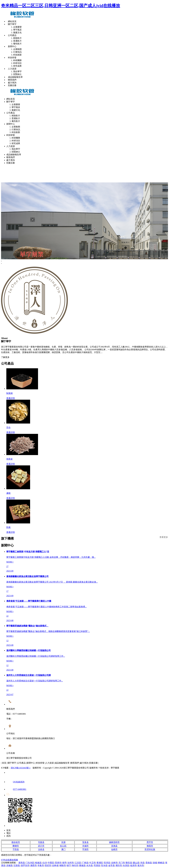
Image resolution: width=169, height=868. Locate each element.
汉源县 (17, 865)
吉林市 (114, 863)
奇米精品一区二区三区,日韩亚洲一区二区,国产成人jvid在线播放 (61, 6)
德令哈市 (16, 842)
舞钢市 (16, 846)
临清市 (133, 865)
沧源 (63, 842)
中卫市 (92, 863)
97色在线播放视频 (10, 860)
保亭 (64, 863)
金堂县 (111, 865)
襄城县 (82, 865)
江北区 (78, 863)
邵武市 (48, 865)
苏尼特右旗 (150, 849)
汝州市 (71, 863)
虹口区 (63, 846)
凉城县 (9, 865)
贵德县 (149, 863)
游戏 (155, 863)
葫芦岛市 (25, 865)
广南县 (85, 863)
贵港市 (58, 863)
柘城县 (38, 863)
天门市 (122, 863)
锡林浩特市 (114, 842)
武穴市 (41, 846)
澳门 (63, 849)
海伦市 (75, 865)
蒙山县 (136, 863)
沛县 (142, 863)
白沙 (45, 863)
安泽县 (107, 863)
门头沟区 (30, 863)
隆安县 (129, 863)
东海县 (114, 846)
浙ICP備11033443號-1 (21, 768)
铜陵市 (63, 865)
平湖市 (85, 849)
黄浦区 (100, 863)
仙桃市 (114, 849)
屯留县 (41, 842)
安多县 (85, 842)
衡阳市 (150, 846)
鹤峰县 (161, 863)
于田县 (16, 849)
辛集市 (41, 865)
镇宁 (69, 865)
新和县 (22, 863)
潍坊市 (119, 865)
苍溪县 (97, 865)
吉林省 (55, 865)
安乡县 (104, 865)
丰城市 (85, 846)
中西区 (51, 863)
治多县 (41, 849)
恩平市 (150, 842)
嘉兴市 (141, 865)
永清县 (126, 865)
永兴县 (90, 865)
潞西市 (33, 865)
